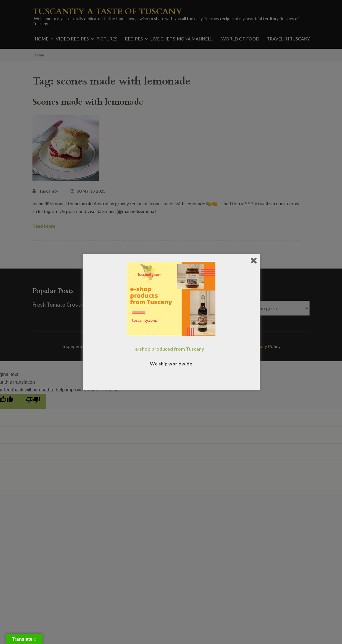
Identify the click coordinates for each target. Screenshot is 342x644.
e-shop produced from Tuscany (170, 349)
